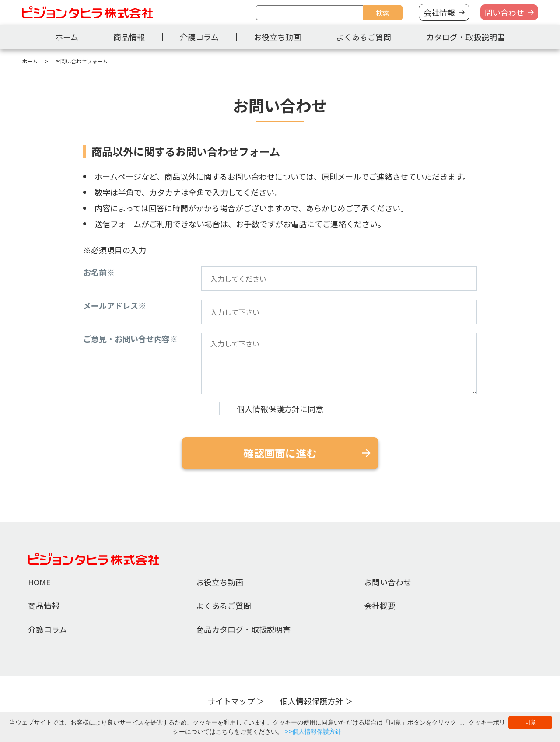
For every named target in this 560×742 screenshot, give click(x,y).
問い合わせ (504, 12)
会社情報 (439, 12)
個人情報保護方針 (311, 701)
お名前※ (99, 272)
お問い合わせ (388, 582)
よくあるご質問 (364, 37)
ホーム (67, 37)
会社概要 (380, 605)
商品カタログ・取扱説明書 (243, 629)
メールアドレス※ (115, 305)
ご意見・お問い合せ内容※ (130, 339)
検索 (383, 13)
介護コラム (199, 37)
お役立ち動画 (277, 37)
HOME (39, 582)
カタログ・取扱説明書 (465, 37)
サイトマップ (231, 701)
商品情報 (129, 37)
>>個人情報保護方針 (313, 731)
